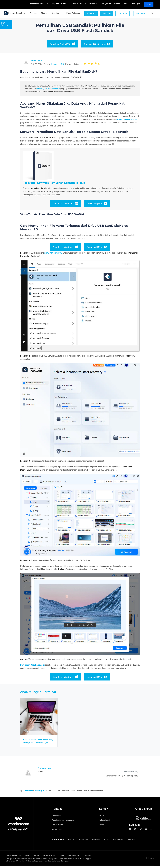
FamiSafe (131, 842)
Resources (28, 793)
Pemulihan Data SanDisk (128, 119)
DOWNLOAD (90, 13)
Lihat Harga (122, 13)
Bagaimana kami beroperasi (63, 823)
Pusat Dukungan (72, 13)
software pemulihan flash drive (48, 89)
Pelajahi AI (110, 4)
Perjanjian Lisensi (55, 858)
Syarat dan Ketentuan (13, 858)
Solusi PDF (85, 4)
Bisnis (120, 4)
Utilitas (99, 4)
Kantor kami (57, 832)
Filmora (71, 842)
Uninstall (98, 858)
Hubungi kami (104, 823)
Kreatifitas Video (48, 4)
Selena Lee (37, 60)
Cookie (40, 858)
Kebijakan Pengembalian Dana (78, 858)
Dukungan (136, 4)
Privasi (29, 858)
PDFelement (118, 842)
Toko (127, 4)
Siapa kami (56, 818)
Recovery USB (57, 64)
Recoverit (96, 842)
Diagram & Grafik (68, 4)
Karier (101, 828)
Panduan (33, 13)
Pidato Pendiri (58, 828)
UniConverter (83, 842)
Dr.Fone (107, 842)
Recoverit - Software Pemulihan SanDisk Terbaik (54, 183)
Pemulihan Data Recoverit (32, 665)
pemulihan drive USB (53, 253)
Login (149, 4)
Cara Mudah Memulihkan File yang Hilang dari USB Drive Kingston (37, 742)
